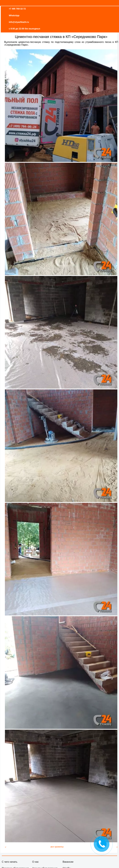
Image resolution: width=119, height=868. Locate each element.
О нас (36, 862)
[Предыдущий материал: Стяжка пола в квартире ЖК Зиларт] (5, 847)
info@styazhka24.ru (19, 22)
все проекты (57, 847)
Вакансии (68, 862)
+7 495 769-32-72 (17, 9)
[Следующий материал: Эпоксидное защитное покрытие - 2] (117, 847)
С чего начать (10, 862)
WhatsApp (14, 15)
